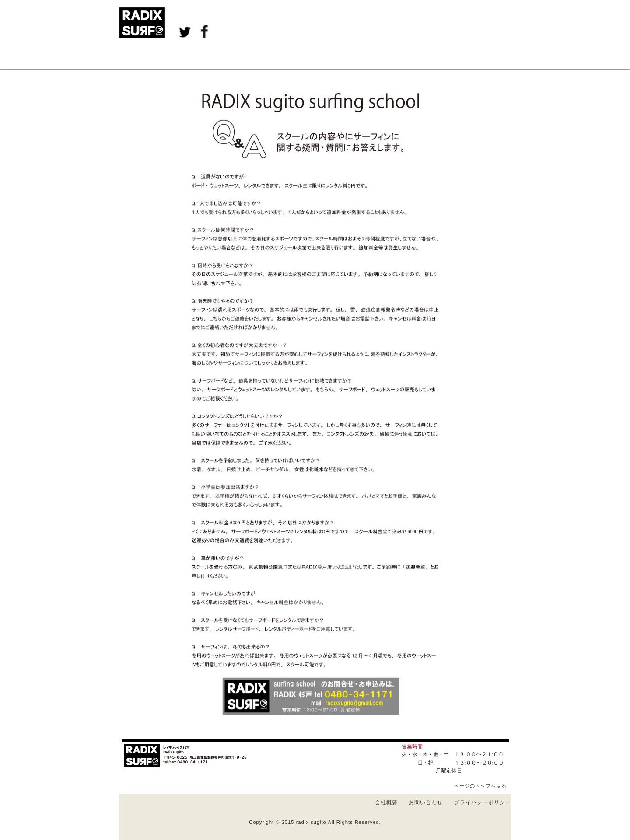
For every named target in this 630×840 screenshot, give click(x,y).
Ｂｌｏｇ (151, 54)
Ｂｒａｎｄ (424, 54)
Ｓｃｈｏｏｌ (260, 54)
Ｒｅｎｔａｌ (315, 54)
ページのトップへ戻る (480, 786)
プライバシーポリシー (483, 802)
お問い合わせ (426, 802)
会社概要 (386, 802)
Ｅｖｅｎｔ (205, 54)
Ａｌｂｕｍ (369, 54)
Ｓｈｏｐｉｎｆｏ (479, 54)
